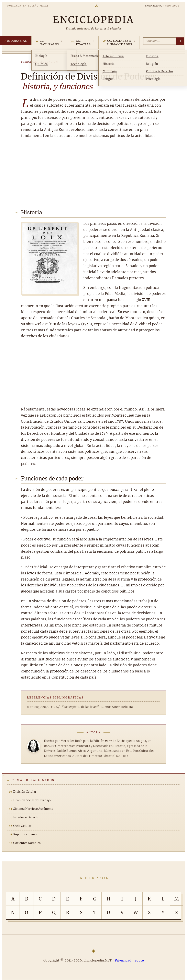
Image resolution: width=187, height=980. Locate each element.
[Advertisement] (93, 173)
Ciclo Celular (22, 826)
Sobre (139, 960)
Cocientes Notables (27, 843)
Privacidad (123, 960)
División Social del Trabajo (32, 800)
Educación (49, 62)
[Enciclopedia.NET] (93, 20)
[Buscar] (180, 41)
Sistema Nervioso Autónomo (33, 809)
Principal (29, 62)
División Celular (25, 792)
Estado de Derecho (26, 817)
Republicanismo (25, 835)
